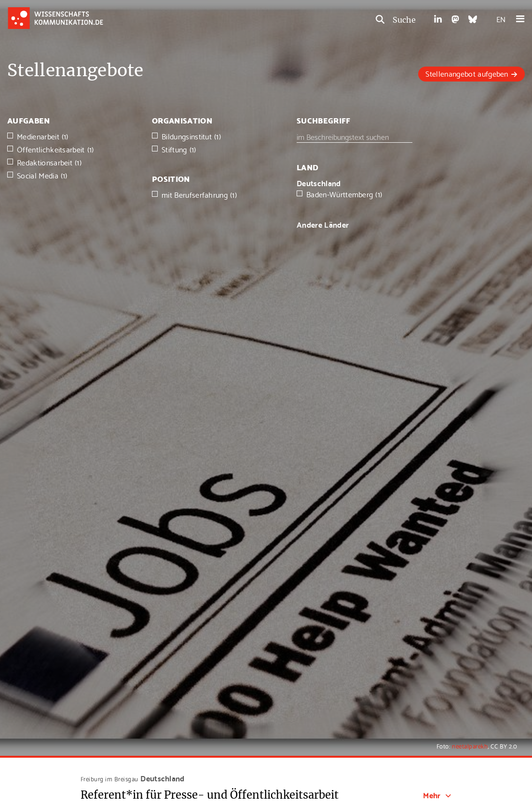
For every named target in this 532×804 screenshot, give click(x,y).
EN (501, 19)
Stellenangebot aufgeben (467, 73)
